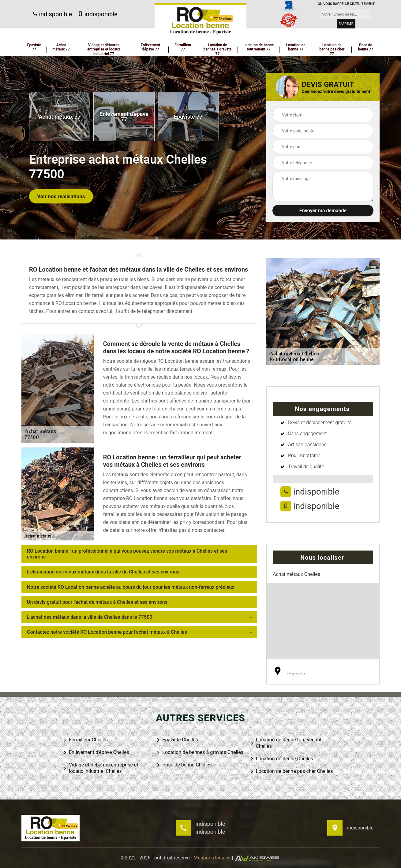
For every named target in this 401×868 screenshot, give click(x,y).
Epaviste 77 (34, 47)
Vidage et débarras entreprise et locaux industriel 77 (104, 49)
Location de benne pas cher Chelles (291, 772)
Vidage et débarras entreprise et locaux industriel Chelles (101, 768)
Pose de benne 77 (365, 47)
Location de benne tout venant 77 (259, 47)
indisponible (52, 14)
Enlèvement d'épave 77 (150, 47)
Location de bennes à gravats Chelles (200, 753)
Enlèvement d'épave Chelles (96, 753)
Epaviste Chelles (177, 740)
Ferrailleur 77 (183, 47)
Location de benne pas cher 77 (332, 49)
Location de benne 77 (296, 47)
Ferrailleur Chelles (85, 740)
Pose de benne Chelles (184, 765)
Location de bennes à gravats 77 (218, 49)
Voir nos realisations (61, 196)
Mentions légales (212, 858)
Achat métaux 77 (61, 47)
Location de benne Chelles (281, 759)
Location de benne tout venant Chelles (286, 743)
